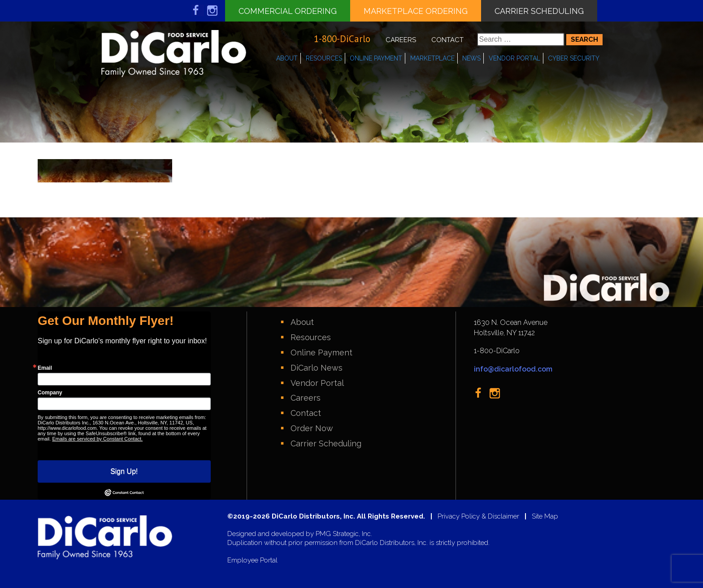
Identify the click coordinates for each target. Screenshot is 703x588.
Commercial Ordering (288, 11)
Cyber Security (574, 58)
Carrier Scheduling (539, 11)
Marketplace (432, 58)
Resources (324, 58)
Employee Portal (252, 560)
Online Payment (376, 58)
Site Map (545, 517)
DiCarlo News (317, 368)
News (471, 58)
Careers (401, 40)
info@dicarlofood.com (513, 369)
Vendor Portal (514, 58)
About (287, 58)
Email (45, 368)
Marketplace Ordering (416, 11)
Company (50, 393)
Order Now (312, 428)
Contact (447, 40)
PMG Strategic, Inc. (344, 534)
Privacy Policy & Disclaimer (478, 517)
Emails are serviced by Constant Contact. (97, 439)
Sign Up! (124, 471)
